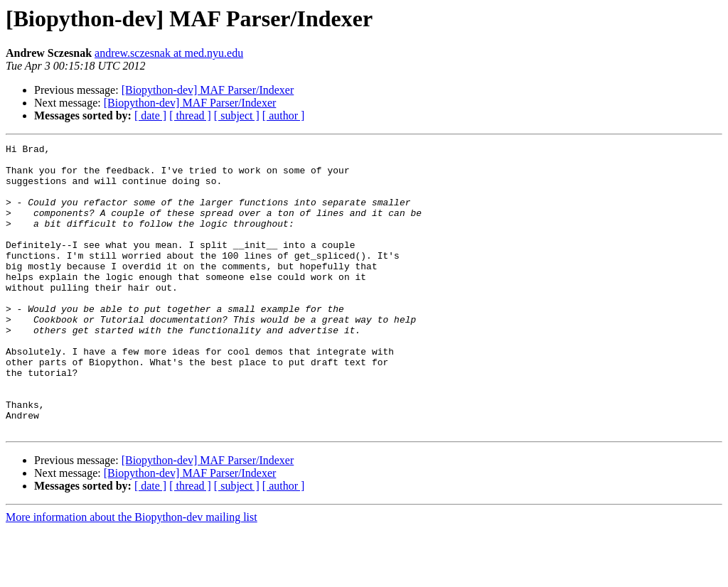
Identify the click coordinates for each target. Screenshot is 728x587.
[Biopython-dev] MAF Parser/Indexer (208, 90)
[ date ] (150, 115)
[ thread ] (190, 115)
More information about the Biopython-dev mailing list (132, 575)
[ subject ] (237, 115)
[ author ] (284, 115)
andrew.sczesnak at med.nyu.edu (169, 53)
